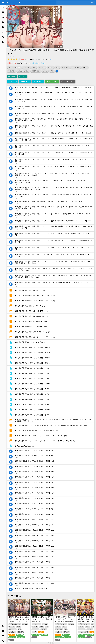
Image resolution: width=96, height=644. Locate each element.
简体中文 (38, 63)
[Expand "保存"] (12, 81)
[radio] (9, 59)
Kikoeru (16, 2)
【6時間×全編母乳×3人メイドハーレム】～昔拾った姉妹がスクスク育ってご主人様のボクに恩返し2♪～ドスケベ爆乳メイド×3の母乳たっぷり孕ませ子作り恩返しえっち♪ (65, 622)
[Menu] (3, 3)
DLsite (50, 59)
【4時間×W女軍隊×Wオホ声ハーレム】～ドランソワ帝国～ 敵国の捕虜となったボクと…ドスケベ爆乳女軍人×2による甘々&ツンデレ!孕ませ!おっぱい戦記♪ (42, 622)
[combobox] (74, 3)
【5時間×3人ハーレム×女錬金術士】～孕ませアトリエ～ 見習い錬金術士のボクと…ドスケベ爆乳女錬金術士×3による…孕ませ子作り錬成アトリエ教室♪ (19, 621)
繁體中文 (44, 63)
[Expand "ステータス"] (25, 81)
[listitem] (3, 8)
